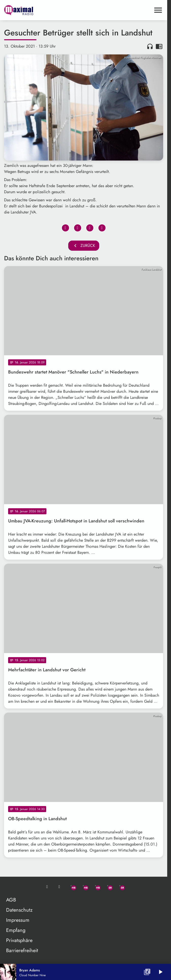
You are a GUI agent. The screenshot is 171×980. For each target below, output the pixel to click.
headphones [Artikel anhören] (150, 46)
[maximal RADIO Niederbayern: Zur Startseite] (44, 10)
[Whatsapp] (72, 887)
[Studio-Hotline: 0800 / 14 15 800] (59, 887)
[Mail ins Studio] (47, 887)
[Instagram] (96, 887)
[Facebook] (84, 887)
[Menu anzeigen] (158, 10)
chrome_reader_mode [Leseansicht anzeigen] (159, 46)
